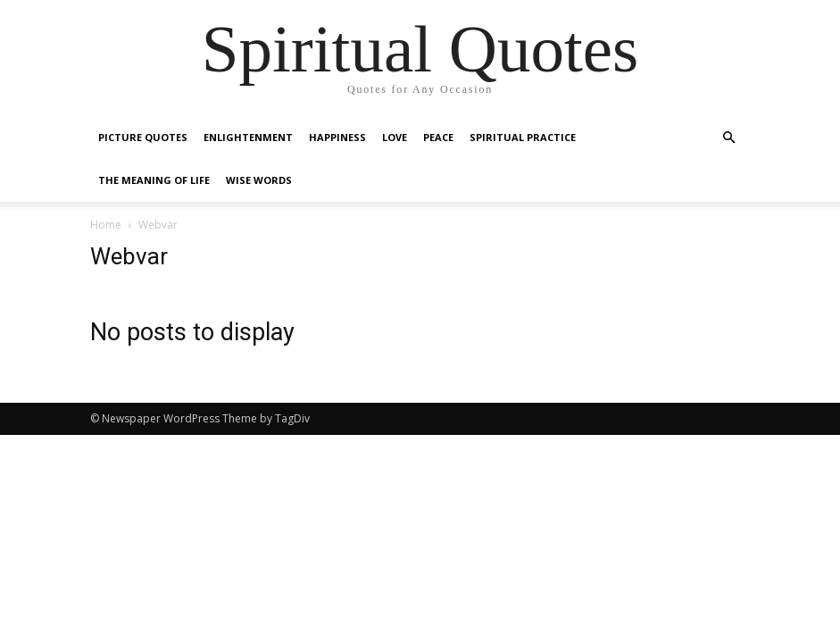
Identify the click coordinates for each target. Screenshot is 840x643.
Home (106, 225)
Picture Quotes (143, 137)
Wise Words (259, 180)
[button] (729, 138)
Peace (438, 137)
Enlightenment (248, 137)
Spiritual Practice (523, 137)
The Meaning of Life (154, 180)
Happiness (337, 137)
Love (395, 137)
